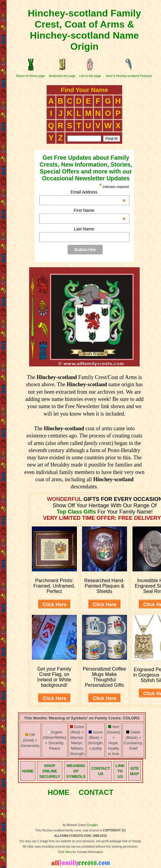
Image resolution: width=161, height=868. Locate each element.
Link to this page (90, 76)
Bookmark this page (62, 76)
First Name (100, 210)
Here (68, 852)
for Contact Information (88, 852)
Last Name (84, 229)
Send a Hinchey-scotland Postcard (129, 76)
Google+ (93, 825)
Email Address (98, 192)
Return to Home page (31, 76)
